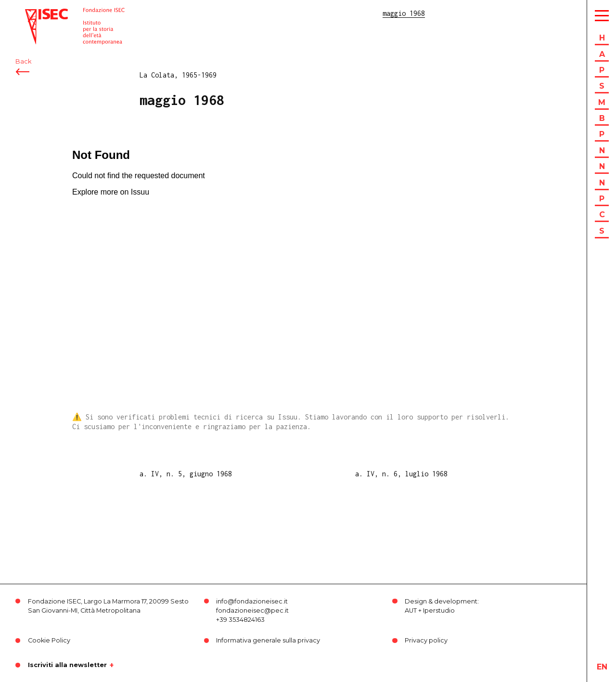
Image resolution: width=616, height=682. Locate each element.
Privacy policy (426, 640)
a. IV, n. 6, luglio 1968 (401, 474)
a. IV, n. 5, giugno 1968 (186, 474)
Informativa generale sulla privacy (268, 640)
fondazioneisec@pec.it (252, 610)
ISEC (33, 13)
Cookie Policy (49, 640)
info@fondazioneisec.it (252, 601)
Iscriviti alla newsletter (67, 665)
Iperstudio (439, 610)
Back (23, 61)
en (602, 667)
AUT (411, 610)
